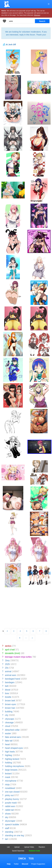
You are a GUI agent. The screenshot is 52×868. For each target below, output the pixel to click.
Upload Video (29, 847)
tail (6, 839)
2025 (7, 664)
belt (7, 686)
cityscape (9, 719)
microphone (11, 781)
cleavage (9, 723)
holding (8, 763)
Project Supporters (38, 864)
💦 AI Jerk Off (9, 45)
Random (42, 847)
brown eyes (11, 704)
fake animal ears (13, 737)
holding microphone (14, 766)
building (9, 712)
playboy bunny (12, 799)
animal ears (11, 675)
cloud (8, 726)
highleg (8, 755)
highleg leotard (12, 759)
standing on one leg (14, 835)
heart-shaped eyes (14, 748)
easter (8, 733)
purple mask (11, 803)
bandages (10, 682)
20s (7, 668)
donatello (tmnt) (12, 653)
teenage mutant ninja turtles (18, 657)
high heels (10, 752)
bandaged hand (12, 679)
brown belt (10, 701)
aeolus (8, 646)
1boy (7, 660)
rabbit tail (9, 810)
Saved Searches (18, 851)
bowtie (8, 697)
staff (7, 828)
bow (7, 693)
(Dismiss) (37, 15)
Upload (17, 847)
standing (9, 832)
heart (7, 744)
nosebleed (10, 788)
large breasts (11, 770)
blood (8, 690)
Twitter (16, 864)
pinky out (9, 795)
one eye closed (12, 792)
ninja (7, 785)
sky (7, 817)
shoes (8, 814)
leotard (8, 774)
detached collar (12, 730)
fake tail (9, 741)
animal (8, 671)
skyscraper (10, 821)
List (8, 847)
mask (8, 777)
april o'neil (10, 650)
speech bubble (12, 824)
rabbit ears (10, 806)
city (7, 715)
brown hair (10, 708)
